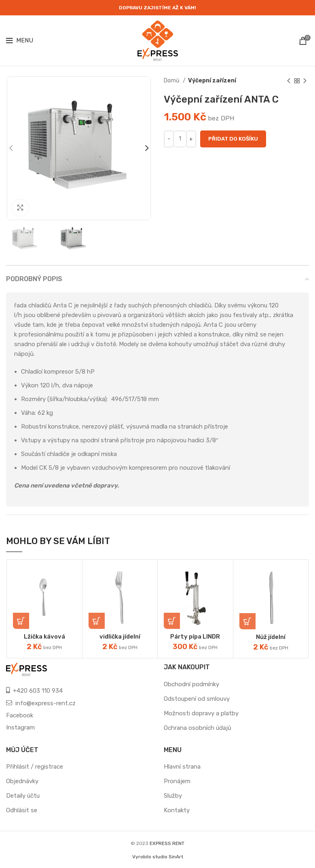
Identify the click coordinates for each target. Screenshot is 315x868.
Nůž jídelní (271, 637)
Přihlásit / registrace (35, 767)
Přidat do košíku (233, 139)
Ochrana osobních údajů (198, 728)
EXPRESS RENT (167, 843)
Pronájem (177, 781)
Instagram (20, 727)
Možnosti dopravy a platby (201, 713)
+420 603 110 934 (38, 691)
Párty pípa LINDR (195, 637)
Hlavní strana (182, 767)
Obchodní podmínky (191, 684)
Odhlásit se (22, 810)
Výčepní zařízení (212, 81)
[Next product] (305, 81)
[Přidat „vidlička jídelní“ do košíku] (97, 621)
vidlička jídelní (120, 637)
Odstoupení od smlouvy (197, 699)
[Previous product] (289, 81)
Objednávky (22, 781)
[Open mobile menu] (20, 41)
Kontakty (177, 810)
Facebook (20, 715)
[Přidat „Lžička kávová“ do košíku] (21, 621)
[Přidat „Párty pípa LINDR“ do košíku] (172, 621)
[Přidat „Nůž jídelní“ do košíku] (247, 621)
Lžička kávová (44, 637)
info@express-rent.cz (45, 703)
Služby (173, 796)
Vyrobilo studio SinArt (158, 857)
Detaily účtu (23, 796)
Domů (172, 81)
